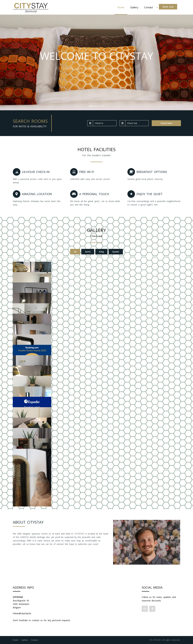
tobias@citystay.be (22, 613)
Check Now (166, 123)
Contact (149, 7)
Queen (116, 252)
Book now (168, 7)
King (101, 252)
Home (121, 7)
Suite (88, 252)
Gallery (134, 7)
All (75, 252)
